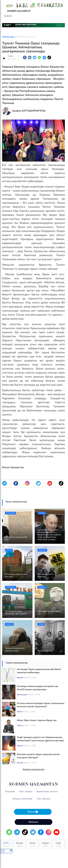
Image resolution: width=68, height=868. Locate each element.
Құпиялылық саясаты (47, 791)
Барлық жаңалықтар (34, 769)
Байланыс (33, 822)
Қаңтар (19, 844)
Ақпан (32, 844)
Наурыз (45, 844)
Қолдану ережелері (22, 799)
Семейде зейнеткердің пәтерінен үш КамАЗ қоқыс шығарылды (37, 688)
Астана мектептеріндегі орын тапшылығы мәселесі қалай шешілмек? (41, 705)
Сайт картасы (43, 799)
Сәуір (58, 844)
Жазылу (33, 812)
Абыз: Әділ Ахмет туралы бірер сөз (37, 720)
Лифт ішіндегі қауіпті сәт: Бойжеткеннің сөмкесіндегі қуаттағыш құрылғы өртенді (40, 739)
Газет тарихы (26, 791)
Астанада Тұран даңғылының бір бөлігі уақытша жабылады (39, 671)
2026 (7, 844)
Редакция (10, 791)
